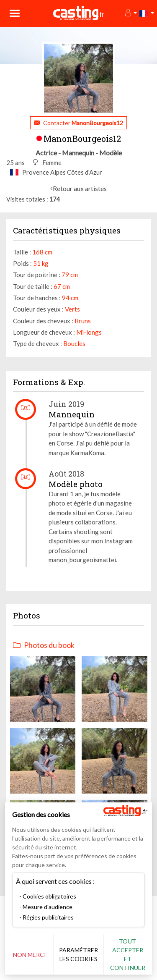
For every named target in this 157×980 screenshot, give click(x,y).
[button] (130, 13)
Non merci (30, 955)
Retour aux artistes (80, 188)
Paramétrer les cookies (78, 954)
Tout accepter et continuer (128, 954)
